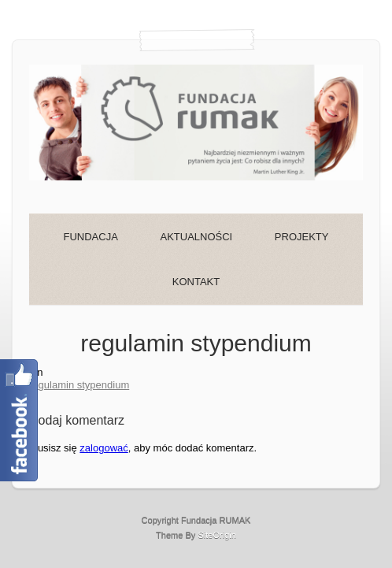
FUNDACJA (91, 237)
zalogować (104, 448)
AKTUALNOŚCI (196, 237)
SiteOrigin (217, 535)
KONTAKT (196, 282)
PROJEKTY (302, 237)
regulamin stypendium (79, 385)
